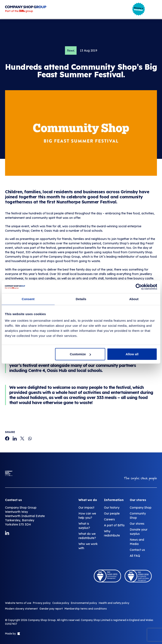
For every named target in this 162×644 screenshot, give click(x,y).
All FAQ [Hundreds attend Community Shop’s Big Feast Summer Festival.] (135, 556)
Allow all (132, 354)
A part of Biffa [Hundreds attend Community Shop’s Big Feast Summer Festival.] (114, 525)
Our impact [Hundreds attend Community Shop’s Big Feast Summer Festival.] (86, 508)
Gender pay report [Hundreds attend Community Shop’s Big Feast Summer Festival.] (51, 609)
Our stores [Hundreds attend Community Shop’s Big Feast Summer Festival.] (137, 524)
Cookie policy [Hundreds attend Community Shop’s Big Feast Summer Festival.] (61, 603)
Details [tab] (81, 299)
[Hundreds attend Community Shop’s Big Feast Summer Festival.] (7, 438)
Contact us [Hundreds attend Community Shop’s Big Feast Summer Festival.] (137, 550)
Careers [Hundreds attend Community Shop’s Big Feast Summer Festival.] (109, 519)
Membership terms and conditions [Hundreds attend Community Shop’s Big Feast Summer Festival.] (86, 609)
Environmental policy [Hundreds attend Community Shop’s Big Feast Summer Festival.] (84, 603)
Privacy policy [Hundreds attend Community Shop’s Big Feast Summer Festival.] (42, 603)
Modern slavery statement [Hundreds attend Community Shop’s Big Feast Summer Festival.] (21, 609)
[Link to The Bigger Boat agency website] (18, 634)
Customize (80, 354)
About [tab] (134, 299)
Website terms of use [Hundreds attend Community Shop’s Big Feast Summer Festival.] (18, 603)
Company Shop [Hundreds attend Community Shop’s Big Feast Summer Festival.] (141, 508)
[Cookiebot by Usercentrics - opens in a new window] (139, 287)
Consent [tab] (28, 299)
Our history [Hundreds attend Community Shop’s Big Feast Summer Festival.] (112, 508)
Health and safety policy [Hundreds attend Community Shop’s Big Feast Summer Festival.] (114, 603)
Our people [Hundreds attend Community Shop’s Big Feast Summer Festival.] (112, 513)
